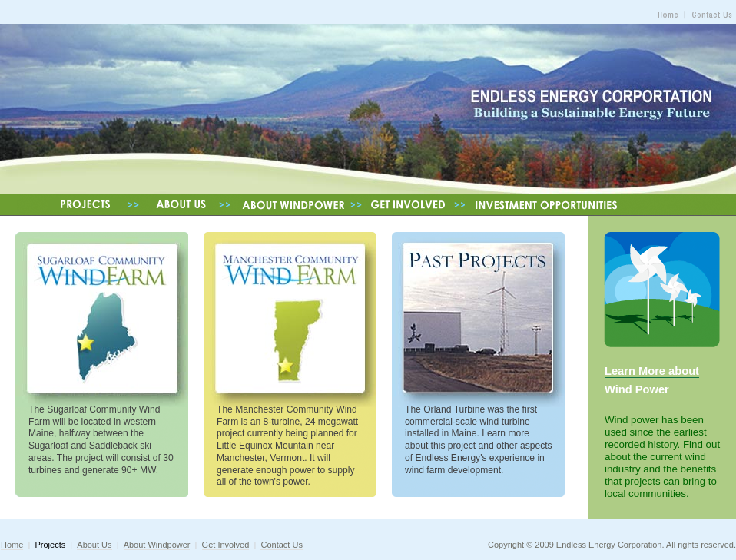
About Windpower (157, 545)
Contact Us (281, 545)
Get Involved (226, 545)
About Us (94, 545)
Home (12, 545)
